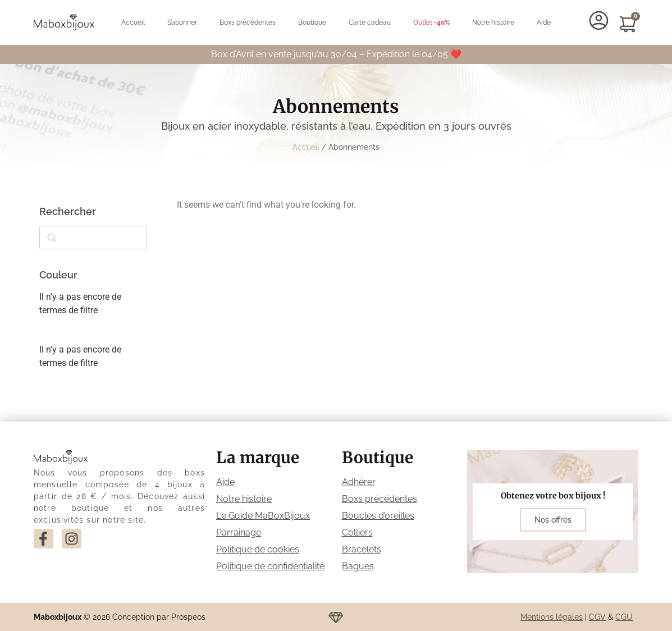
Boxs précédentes (248, 22)
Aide (544, 22)
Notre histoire (493, 22)
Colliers (357, 532)
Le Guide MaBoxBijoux (263, 516)
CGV (597, 617)
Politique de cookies (258, 549)
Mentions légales (552, 617)
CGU (624, 617)
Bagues (358, 566)
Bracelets (362, 549)
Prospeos (188, 617)
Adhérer (359, 482)
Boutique (312, 22)
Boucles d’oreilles (378, 516)
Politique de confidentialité (270, 566)
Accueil (133, 22)
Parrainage (239, 532)
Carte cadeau (370, 22)
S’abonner (182, 22)
